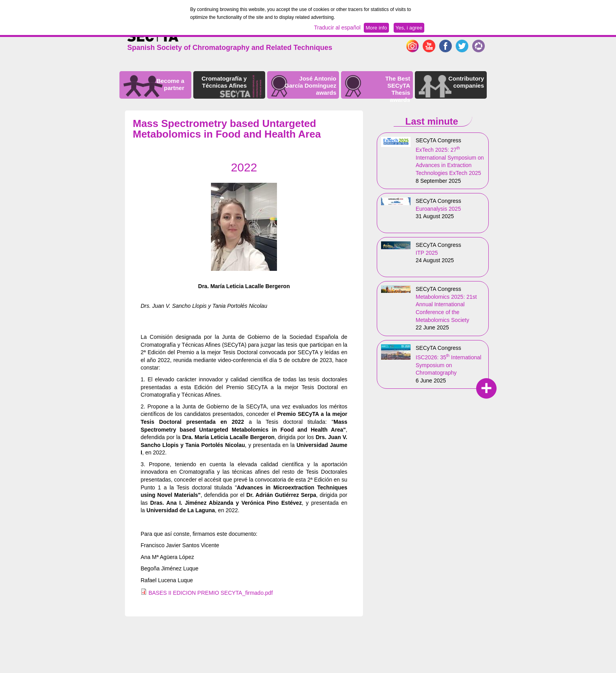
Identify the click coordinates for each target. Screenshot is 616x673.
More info (376, 28)
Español (474, 33)
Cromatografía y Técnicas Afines (224, 82)
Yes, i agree (409, 28)
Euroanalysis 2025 (438, 209)
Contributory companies (466, 82)
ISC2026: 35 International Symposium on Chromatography (448, 365)
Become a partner (170, 84)
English (450, 33)
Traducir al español (337, 28)
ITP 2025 (427, 253)
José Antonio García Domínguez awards (310, 86)
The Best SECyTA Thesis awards (398, 89)
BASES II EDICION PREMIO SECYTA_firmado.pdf (211, 593)
